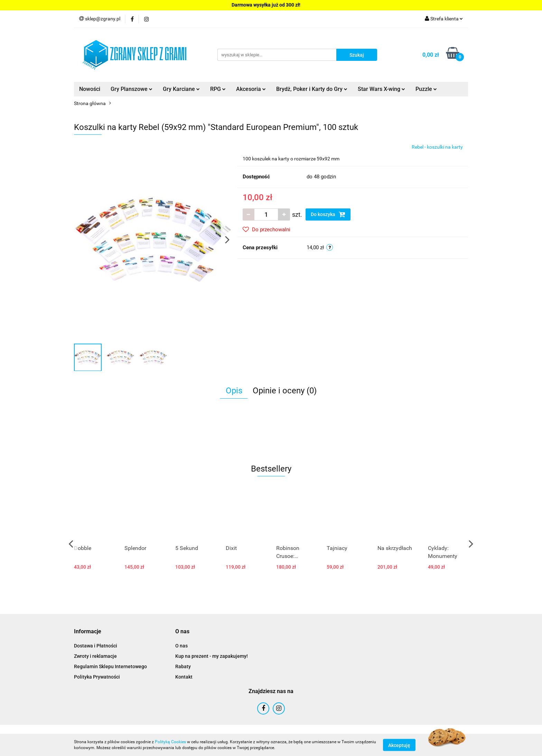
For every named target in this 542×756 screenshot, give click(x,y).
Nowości (90, 89)
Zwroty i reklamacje (95, 656)
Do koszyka (328, 214)
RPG (218, 89)
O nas (181, 646)
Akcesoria (251, 89)
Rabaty (183, 666)
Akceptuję (399, 745)
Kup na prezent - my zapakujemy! (212, 656)
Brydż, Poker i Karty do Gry (312, 89)
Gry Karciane (181, 89)
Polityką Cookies (170, 742)
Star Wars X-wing (381, 89)
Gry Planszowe (132, 89)
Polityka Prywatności (97, 677)
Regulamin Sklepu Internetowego (110, 666)
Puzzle (426, 89)
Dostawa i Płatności (96, 646)
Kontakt (184, 677)
